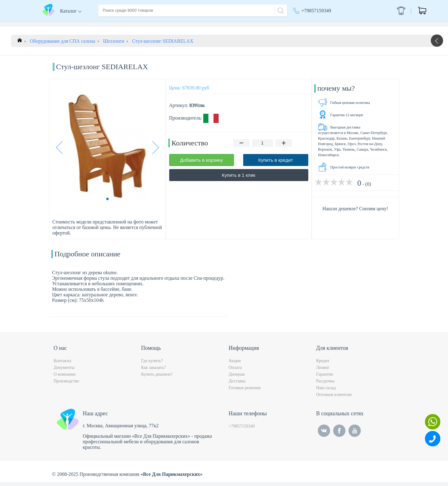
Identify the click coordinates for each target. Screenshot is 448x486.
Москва (336, 25)
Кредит (323, 365)
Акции (303, 25)
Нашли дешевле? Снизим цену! (355, 213)
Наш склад (326, 392)
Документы (64, 371)
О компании (134, 24)
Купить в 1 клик (239, 179)
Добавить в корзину (201, 164)
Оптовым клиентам (334, 399)
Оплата (189, 24)
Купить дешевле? (157, 378)
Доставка (164, 24)
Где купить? (152, 365)
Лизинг (323, 371)
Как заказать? (154, 371)
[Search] (280, 10)
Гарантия (325, 378)
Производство (66, 385)
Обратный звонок (383, 11)
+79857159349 (316, 11)
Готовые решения (245, 392)
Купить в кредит (276, 164)
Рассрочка (325, 385)
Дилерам (237, 378)
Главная (107, 24)
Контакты (214, 24)
